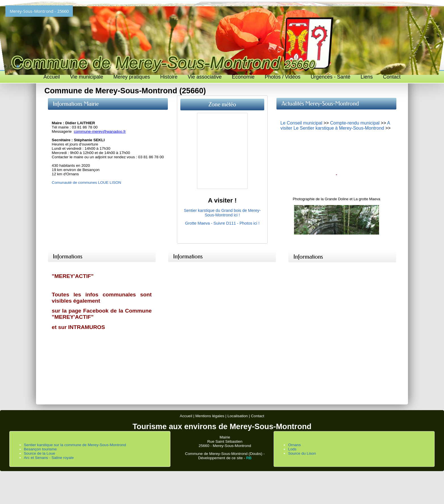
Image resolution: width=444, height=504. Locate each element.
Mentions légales (210, 416)
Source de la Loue (39, 453)
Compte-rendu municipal (355, 123)
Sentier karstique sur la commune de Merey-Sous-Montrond (75, 445)
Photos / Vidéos (283, 77)
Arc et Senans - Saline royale (49, 458)
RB (249, 458)
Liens (367, 77)
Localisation (238, 416)
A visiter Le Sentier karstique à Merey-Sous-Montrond (335, 126)
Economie (243, 77)
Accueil (52, 77)
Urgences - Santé (331, 77)
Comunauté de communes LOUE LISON (87, 183)
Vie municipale (87, 77)
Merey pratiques (132, 77)
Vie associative (205, 77)
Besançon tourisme (40, 449)
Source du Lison (302, 453)
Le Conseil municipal (301, 123)
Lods (292, 449)
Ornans (294, 445)
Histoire (169, 77)
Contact (392, 77)
